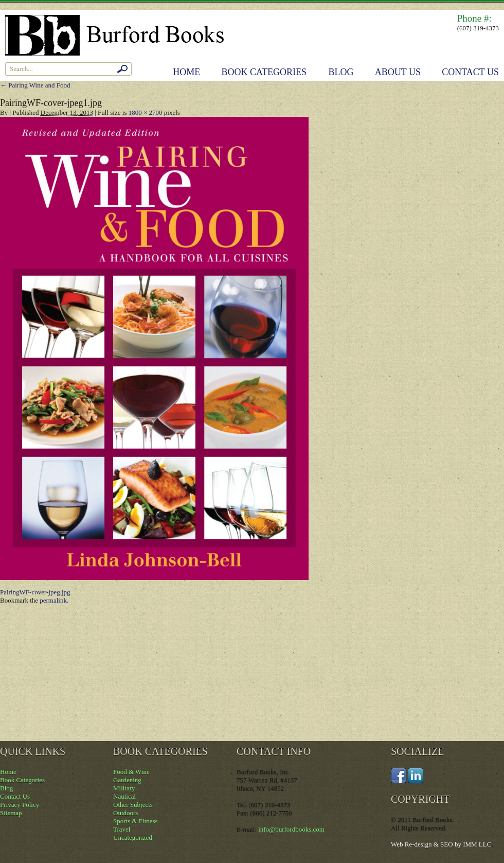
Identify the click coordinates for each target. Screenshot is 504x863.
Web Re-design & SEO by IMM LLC (441, 844)
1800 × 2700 (146, 112)
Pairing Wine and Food (35, 85)
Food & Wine (131, 772)
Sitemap (11, 813)
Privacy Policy (20, 805)
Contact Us (470, 72)
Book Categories (264, 72)
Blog (341, 72)
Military (124, 788)
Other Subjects (133, 805)
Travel (122, 829)
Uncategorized (133, 838)
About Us (398, 72)
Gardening (127, 780)
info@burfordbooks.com (291, 829)
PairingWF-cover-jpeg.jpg (35, 592)
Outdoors (125, 813)
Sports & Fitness (136, 821)
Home (186, 72)
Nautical (124, 796)
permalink (53, 600)
